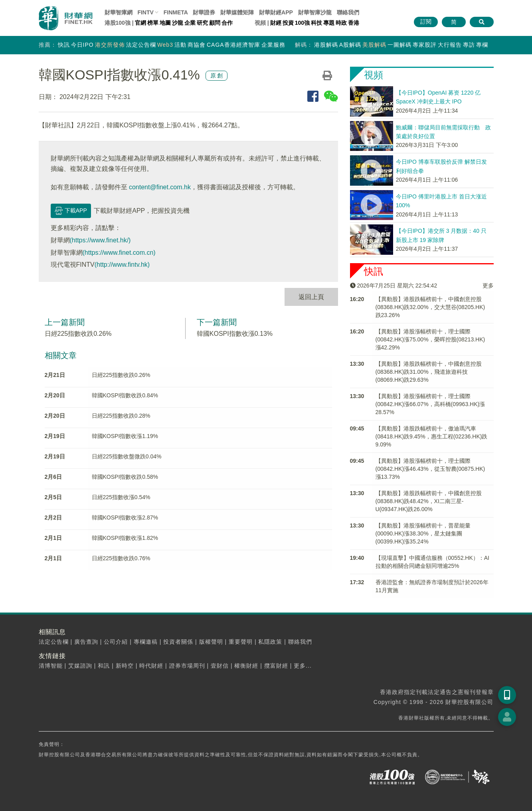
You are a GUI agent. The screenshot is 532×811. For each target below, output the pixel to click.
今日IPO (82, 45)
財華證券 (204, 12)
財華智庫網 (119, 12)
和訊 (104, 666)
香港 (354, 23)
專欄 (482, 45)
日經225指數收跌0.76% (121, 558)
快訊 (64, 45)
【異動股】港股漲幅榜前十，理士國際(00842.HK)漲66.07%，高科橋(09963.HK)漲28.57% (430, 404)
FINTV (145, 12)
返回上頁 (311, 297)
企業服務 (273, 45)
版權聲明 (211, 642)
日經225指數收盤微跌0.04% (127, 456)
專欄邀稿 (146, 642)
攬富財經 (276, 666)
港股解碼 (326, 45)
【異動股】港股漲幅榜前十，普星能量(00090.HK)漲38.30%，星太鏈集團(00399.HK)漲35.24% (423, 533)
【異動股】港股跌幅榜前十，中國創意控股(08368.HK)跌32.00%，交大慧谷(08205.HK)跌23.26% (430, 307)
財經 (276, 23)
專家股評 (425, 45)
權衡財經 (246, 666)
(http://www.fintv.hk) (122, 265)
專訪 (469, 45)
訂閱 (426, 22)
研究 (202, 23)
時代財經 (151, 666)
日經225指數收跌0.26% (78, 334)
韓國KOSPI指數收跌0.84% (125, 395)
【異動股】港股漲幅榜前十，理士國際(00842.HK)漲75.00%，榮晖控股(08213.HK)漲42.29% (430, 339)
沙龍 (178, 23)
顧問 (215, 23)
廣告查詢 (86, 642)
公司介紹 (116, 642)
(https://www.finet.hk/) (100, 240)
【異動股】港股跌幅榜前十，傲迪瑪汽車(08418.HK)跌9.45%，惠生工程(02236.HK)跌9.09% (432, 436)
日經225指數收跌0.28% (121, 416)
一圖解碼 (399, 45)
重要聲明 (241, 642)
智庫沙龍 (315, 12)
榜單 (153, 23)
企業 (190, 23)
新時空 (125, 666)
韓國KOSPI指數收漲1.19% (125, 436)
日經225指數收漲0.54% (121, 497)
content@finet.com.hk (160, 187)
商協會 (197, 45)
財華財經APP (276, 12)
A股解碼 (350, 45)
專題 (329, 23)
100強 (302, 23)
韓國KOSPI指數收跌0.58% (125, 477)
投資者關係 (178, 642)
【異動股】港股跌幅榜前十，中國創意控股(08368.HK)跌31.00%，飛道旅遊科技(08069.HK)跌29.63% (429, 372)
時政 (341, 23)
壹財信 (220, 666)
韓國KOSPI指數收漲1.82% (125, 538)
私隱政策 (270, 642)
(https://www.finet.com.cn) (119, 253)
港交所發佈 (110, 45)
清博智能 (51, 666)
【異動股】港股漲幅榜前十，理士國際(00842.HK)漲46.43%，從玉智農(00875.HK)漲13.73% (430, 469)
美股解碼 (374, 45)
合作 (227, 23)
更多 (488, 286)
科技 (316, 23)
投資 (288, 23)
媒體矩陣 (237, 12)
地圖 (165, 23)
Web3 (165, 45)
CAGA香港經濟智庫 (233, 45)
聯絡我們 (348, 12)
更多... (303, 666)
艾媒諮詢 (80, 666)
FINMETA (176, 12)
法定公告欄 (141, 45)
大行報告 (450, 45)
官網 (140, 23)
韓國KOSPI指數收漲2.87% (125, 518)
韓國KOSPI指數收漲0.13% (235, 334)
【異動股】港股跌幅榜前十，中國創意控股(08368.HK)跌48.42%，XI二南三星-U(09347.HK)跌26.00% (429, 501)
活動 (180, 45)
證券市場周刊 (187, 666)
